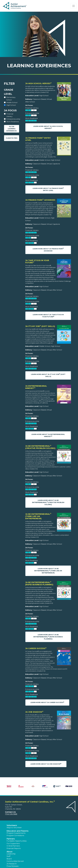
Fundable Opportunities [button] (17, 841)
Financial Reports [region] (14, 848)
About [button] (9, 852)
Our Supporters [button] (13, 843)
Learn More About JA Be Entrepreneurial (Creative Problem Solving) (48, 502)
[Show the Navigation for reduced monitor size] (74, 6)
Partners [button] (11, 839)
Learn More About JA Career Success (47, 702)
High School (11, 105)
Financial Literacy (10, 115)
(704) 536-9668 (11, 814)
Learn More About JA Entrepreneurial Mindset (48, 435)
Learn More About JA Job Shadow (46, 764)
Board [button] (9, 859)
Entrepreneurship (13, 119)
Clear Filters (12, 138)
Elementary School (11, 99)
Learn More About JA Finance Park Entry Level (48, 189)
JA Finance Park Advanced (40, 200)
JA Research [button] (12, 864)
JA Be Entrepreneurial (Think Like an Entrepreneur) (38, 516)
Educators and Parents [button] (18, 831)
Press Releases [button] (13, 866)
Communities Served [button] (15, 861)
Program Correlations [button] (15, 836)
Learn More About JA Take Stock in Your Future (48, 316)
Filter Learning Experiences (12, 129)
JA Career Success (36, 648)
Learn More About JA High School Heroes (48, 127)
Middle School (12, 102)
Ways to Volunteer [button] (14, 828)
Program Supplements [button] (16, 833)
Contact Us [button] (10, 812)
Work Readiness (13, 122)
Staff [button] (9, 856)
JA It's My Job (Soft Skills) (40, 326)
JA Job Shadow (34, 712)
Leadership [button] (11, 854)
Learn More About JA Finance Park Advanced (48, 250)
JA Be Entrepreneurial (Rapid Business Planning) (39, 584)
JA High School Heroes (38, 83)
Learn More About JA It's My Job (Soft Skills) (48, 375)
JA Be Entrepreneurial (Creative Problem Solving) (40, 447)
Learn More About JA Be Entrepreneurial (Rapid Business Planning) (48, 637)
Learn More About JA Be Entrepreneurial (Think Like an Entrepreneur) (48, 571)
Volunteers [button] (12, 825)
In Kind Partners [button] (13, 846)
